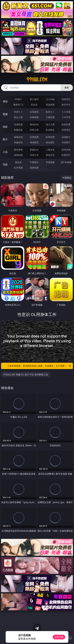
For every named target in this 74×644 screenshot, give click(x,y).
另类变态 (66, 130)
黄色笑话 (50, 155)
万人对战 (50, 99)
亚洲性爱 (18, 124)
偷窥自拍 (18, 137)
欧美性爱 (66, 124)
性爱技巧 (66, 155)
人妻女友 (50, 150)
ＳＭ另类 (66, 117)
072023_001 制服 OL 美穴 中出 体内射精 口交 (26, 374)
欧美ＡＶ (50, 112)
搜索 (67, 88)
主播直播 (50, 117)
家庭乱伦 (34, 150)
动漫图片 (66, 137)
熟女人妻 (18, 117)
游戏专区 (66, 99)
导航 (5, 165)
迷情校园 (18, 155)
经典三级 (34, 130)
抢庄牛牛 (66, 105)
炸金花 (34, 105)
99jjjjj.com (37, 80)
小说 (5, 152)
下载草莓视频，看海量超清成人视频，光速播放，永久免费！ (39, 366)
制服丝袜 (18, 130)
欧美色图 (50, 137)
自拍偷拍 (34, 112)
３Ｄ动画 (66, 112)
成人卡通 (50, 124)
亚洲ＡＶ (18, 112)
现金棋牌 (50, 105)
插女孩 (18, 162)
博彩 (5, 101)
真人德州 (34, 99)
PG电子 (18, 99)
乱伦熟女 (50, 130)
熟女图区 (50, 142)
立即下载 (59, 637)
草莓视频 (50, 162)
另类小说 (34, 155)
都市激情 (18, 150)
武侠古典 (66, 150)
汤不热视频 (66, 162)
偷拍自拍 (34, 124)
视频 (5, 114)
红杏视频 (18, 168)
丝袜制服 (34, 117)
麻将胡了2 (18, 105)
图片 (5, 139)
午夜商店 (34, 162)
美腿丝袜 (18, 142)
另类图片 (66, 142)
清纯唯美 (34, 142)
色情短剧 (34, 168)
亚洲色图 (34, 137)
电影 (5, 127)
